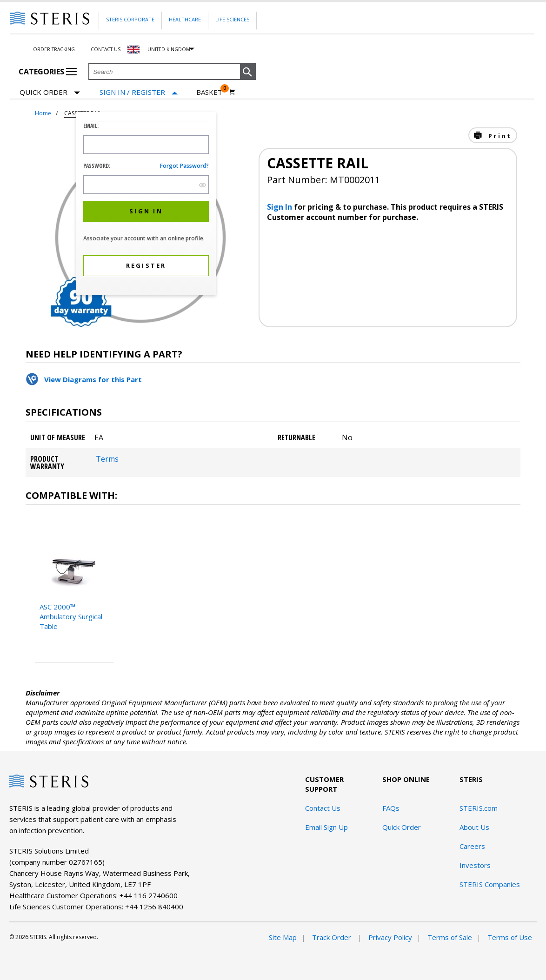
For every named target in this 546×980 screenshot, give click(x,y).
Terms (107, 459)
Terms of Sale (450, 937)
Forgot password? (184, 166)
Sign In (280, 207)
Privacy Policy (390, 937)
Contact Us (106, 49)
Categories (48, 72)
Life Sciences (232, 19)
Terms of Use (510, 937)
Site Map (283, 937)
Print (499, 136)
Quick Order (50, 93)
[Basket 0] (216, 92)
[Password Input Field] (146, 185)
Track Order (333, 937)
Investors (475, 865)
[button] (248, 72)
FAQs (391, 808)
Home (43, 113)
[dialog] (146, 204)
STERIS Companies (490, 884)
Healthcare (185, 19)
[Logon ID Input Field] (146, 145)
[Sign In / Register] (139, 92)
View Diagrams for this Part (93, 379)
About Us (474, 827)
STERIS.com (479, 808)
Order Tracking (54, 49)
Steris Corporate (130, 19)
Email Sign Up (326, 827)
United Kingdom (169, 49)
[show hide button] (203, 185)
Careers (472, 846)
